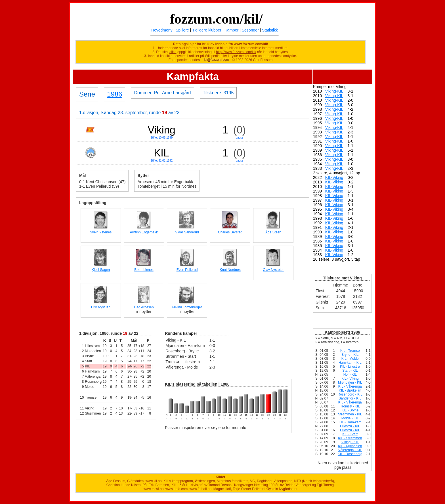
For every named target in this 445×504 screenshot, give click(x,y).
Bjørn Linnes (144, 270)
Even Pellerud (187, 270)
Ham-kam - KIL (350, 363)
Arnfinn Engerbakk (144, 232)
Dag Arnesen (144, 307)
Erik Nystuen (101, 307)
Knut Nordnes (230, 270)
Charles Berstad (230, 232)
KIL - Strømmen (350, 438)
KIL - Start (350, 434)
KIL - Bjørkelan (350, 390)
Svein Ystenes (101, 232)
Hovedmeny (162, 30)
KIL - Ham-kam (350, 422)
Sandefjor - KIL (350, 398)
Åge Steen (273, 232)
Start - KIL (350, 371)
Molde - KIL (350, 418)
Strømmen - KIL (350, 414)
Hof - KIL (350, 375)
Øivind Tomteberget (187, 307)
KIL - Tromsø (350, 351)
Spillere (182, 30)
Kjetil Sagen (101, 270)
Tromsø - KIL (350, 406)
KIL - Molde (350, 359)
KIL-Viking (334, 177)
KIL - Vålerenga (350, 386)
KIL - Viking (350, 378)
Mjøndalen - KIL (350, 382)
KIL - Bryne (350, 410)
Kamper (231, 30)
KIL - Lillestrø (350, 367)
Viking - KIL (350, 442)
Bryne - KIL (350, 355)
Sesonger (250, 30)
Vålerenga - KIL (350, 450)
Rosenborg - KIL (350, 394)
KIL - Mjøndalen (350, 446)
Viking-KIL (334, 91)
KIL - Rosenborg (350, 454)
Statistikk (270, 30)
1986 (115, 94)
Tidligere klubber (207, 30)
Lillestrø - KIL (350, 426)
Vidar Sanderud (187, 232)
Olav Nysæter (273, 270)
